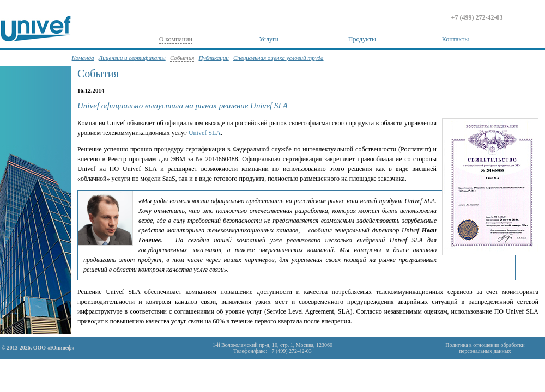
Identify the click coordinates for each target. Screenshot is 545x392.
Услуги (269, 39)
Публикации (214, 58)
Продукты (362, 39)
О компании (176, 39)
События (182, 58)
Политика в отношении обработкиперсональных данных (485, 348)
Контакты (456, 39)
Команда (83, 58)
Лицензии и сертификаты (132, 58)
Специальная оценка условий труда (278, 58)
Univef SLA (205, 133)
